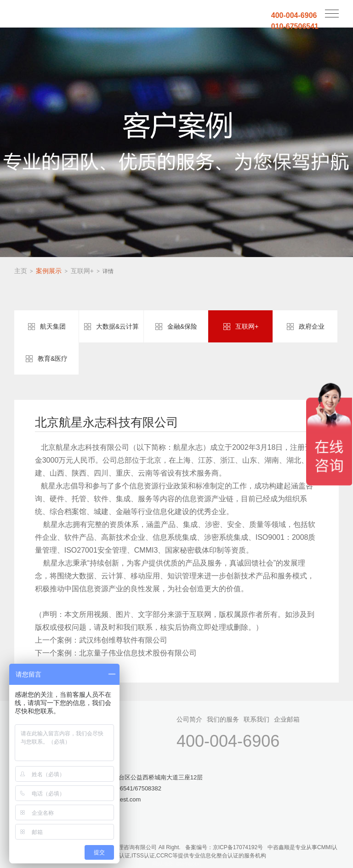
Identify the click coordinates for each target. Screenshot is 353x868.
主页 (21, 271)
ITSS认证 (143, 856)
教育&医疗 (53, 358)
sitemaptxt (188, 864)
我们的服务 (223, 719)
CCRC (164, 856)
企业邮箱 (287, 719)
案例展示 (49, 271)
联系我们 (256, 719)
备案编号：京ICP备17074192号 (224, 847)
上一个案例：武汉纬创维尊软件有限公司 (101, 640)
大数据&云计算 (117, 326)
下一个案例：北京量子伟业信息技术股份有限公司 (116, 653)
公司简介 (189, 719)
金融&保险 (182, 326)
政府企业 (312, 326)
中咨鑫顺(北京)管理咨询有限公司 (53, 15)
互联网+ (82, 271)
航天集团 (53, 326)
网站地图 (163, 864)
